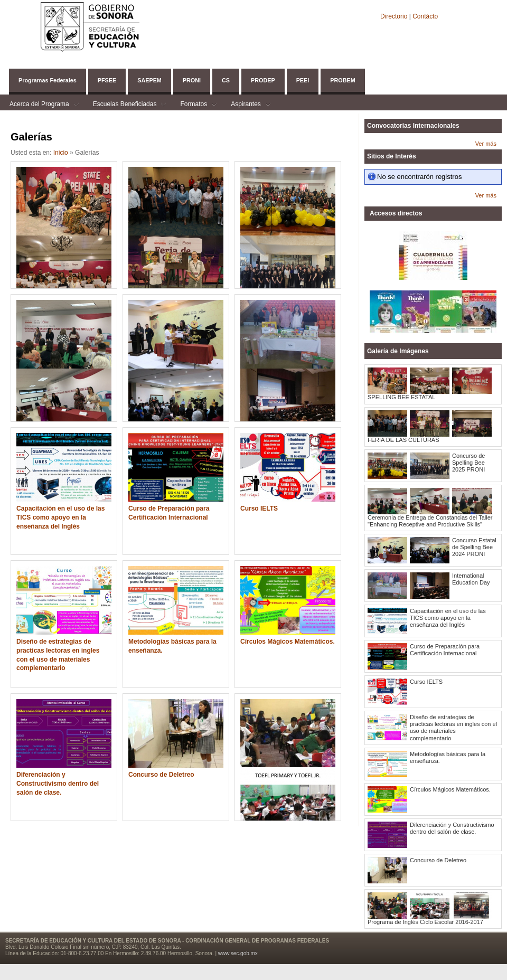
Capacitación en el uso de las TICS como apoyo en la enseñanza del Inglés (60, 517)
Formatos (194, 105)
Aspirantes (246, 105)
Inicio (61, 153)
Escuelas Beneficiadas (125, 105)
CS (226, 80)
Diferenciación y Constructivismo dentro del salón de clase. (58, 784)
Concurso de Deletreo (161, 775)
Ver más (486, 144)
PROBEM (342, 80)
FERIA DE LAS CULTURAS (403, 440)
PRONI (192, 80)
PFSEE (107, 80)
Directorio (395, 16)
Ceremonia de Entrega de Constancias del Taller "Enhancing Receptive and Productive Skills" (430, 521)
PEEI (303, 80)
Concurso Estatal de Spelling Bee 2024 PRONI (474, 547)
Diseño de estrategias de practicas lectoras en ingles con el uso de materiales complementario (58, 655)
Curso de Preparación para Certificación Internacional (169, 513)
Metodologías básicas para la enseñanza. (172, 646)
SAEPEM (149, 80)
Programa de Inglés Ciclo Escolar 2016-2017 (425, 922)
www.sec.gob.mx (238, 953)
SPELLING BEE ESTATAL (401, 397)
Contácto (425, 16)
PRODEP (263, 80)
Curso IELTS (259, 508)
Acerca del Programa (39, 105)
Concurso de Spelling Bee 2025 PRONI (468, 463)
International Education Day (471, 579)
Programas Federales (48, 80)
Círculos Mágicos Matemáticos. (288, 642)
